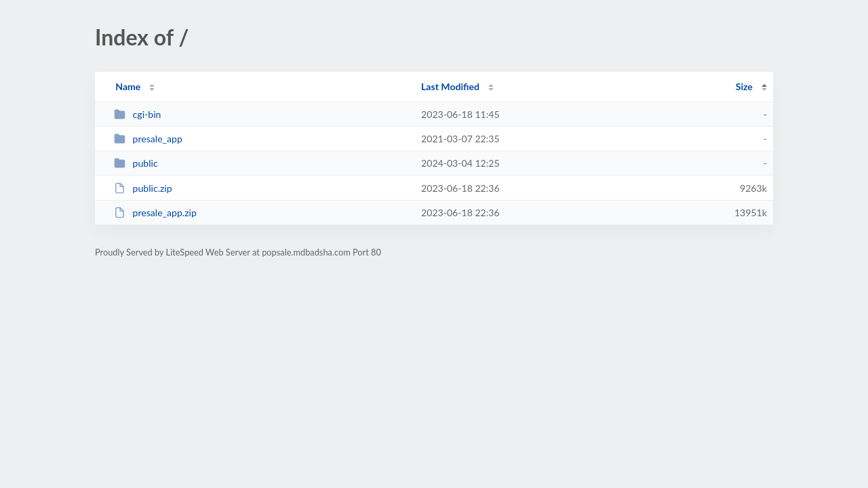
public (136, 163)
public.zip (143, 188)
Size (744, 86)
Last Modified (450, 86)
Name (128, 86)
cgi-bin (137, 114)
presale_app (148, 139)
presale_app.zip (155, 212)
